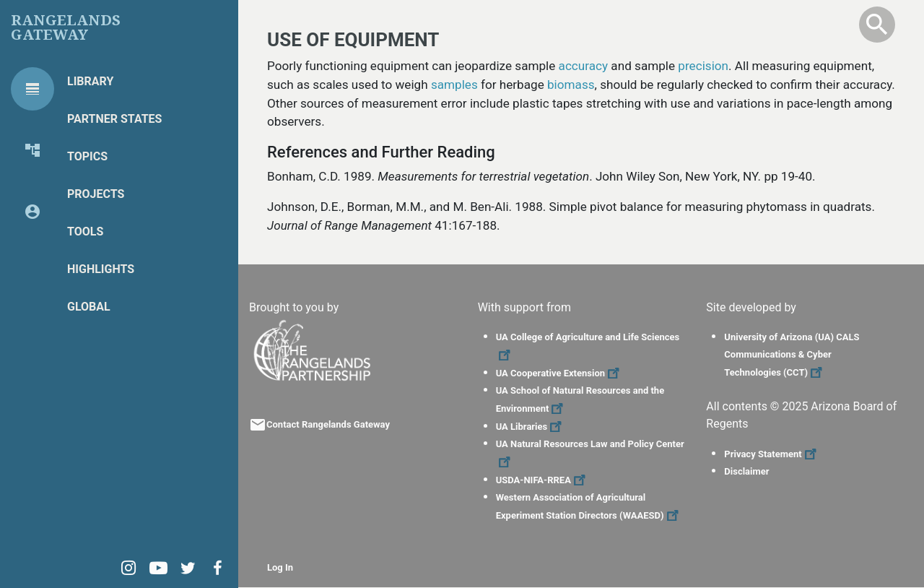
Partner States (114, 119)
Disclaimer (746, 471)
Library (90, 81)
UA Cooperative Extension (559, 373)
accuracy (584, 66)
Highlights (101, 269)
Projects (96, 194)
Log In (280, 567)
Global (89, 307)
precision (703, 66)
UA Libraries (531, 427)
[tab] (32, 89)
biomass (571, 85)
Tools (85, 232)
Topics (87, 156)
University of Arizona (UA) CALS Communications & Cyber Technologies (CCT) (792, 355)
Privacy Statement (772, 454)
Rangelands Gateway (66, 27)
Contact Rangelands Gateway (328, 424)
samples (454, 85)
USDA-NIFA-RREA (542, 480)
